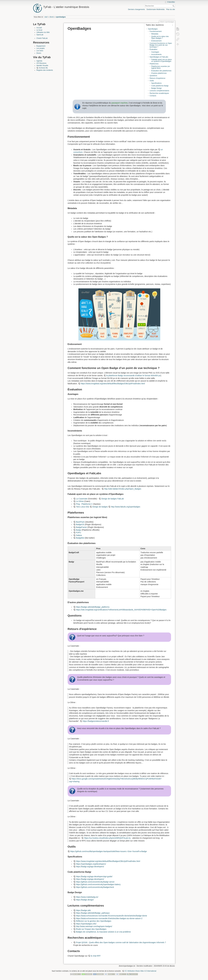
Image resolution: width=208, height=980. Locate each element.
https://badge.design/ (85, 900)
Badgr (78, 530)
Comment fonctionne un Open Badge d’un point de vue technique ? (161, 45)
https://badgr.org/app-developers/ (90, 867)
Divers (39, 53)
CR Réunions (41, 63)
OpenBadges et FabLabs (159, 57)
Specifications (156, 83)
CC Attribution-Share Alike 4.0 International (140, 971)
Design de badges (100, 507)
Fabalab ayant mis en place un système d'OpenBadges (161, 60)
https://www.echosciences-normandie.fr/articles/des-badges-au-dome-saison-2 (109, 918)
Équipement (41, 46)
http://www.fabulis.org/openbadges (126, 507)
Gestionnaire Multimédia (155, 9)
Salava (79, 535)
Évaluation (154, 49)
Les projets (41, 48)
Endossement (156, 41)
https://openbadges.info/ (86, 924)
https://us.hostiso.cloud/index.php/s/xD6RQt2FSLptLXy (107, 838)
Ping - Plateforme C (84, 504)
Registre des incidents (45, 70)
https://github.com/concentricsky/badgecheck (95, 887)
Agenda (39, 61)
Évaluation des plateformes (161, 71)
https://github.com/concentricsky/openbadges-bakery (98, 884)
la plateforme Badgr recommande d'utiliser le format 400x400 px (133, 376)
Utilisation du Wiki (43, 32)
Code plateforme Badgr (160, 86)
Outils (152, 81)
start (46, 17)
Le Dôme (80, 501)
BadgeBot (80, 538)
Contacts (153, 96)
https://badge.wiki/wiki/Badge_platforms (93, 607)
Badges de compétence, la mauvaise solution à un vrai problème (103, 932)
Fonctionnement (156, 31)
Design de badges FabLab (113, 499)
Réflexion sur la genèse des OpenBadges (94, 921)
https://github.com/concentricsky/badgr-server (95, 882)
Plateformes (154, 64)
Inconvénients (156, 54)
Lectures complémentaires (159, 91)
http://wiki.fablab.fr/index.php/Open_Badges (123, 489)
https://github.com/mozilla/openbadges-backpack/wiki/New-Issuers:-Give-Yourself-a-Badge (109, 851)
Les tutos (40, 51)
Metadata (155, 34)
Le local (39, 30)
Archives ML (43, 68)
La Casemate (82, 499)
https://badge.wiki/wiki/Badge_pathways (93, 913)
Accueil (39, 28)
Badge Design (157, 88)
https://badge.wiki (83, 910)
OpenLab (40, 35)
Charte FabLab (42, 38)
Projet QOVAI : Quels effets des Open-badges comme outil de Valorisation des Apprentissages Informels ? (121, 942)
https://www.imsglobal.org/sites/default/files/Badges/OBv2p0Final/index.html (113, 384)
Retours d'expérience (157, 78)
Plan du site (170, 9)
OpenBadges (153, 29)
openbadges (61, 17)
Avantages (155, 52)
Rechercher (174, 6)
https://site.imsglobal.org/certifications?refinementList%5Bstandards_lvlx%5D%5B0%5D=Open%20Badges (121, 610)
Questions (153, 76)
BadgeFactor (81, 527)
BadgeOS (80, 524)
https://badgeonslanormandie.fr (96, 721)
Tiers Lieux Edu (83, 507)
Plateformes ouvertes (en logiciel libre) (161, 67)
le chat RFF (96, 956)
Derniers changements (136, 9)
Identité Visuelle (42, 66)
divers (52, 17)
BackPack (80, 522)
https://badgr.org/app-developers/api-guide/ (94, 876)
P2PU (78, 533)
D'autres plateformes (159, 73)
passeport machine (119, 103)
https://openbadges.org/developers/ (91, 864)
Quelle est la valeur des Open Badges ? (160, 37)
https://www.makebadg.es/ (87, 897)
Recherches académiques (159, 93)
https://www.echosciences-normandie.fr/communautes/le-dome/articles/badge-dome (112, 916)
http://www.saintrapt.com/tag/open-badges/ (94, 926)
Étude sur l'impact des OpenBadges (91, 929)
